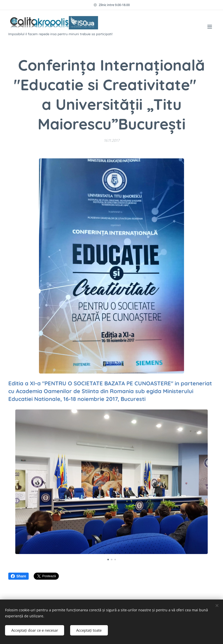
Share (18, 576)
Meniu (210, 27)
